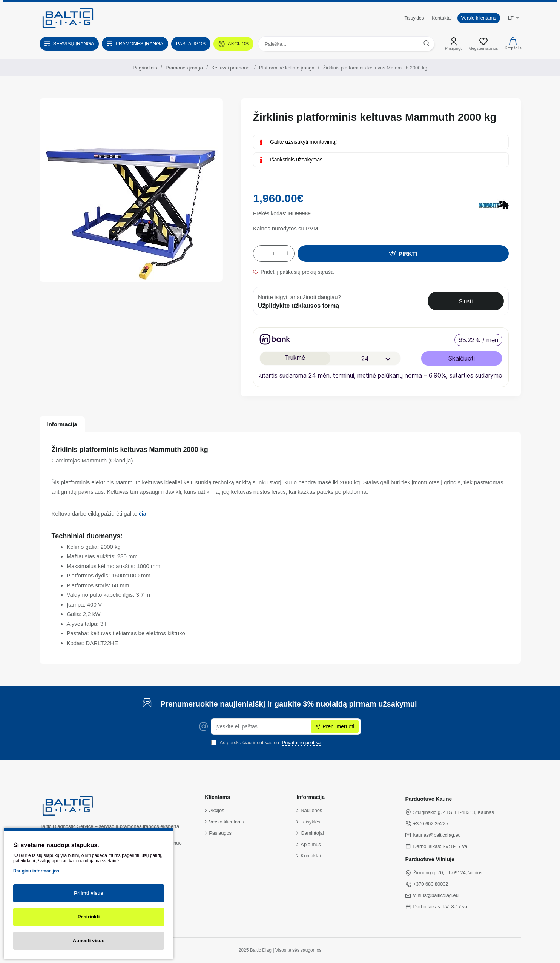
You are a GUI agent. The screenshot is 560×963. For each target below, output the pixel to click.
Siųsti (466, 301)
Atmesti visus (89, 941)
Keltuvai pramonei (231, 68)
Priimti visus (88, 893)
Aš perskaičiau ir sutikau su (267, 743)
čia (143, 514)
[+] (288, 253)
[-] (260, 253)
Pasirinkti (89, 917)
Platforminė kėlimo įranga (287, 68)
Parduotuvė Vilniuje (430, 859)
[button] (403, 253)
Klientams (217, 797)
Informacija (62, 424)
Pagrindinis (145, 68)
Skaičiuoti (462, 358)
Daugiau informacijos (36, 871)
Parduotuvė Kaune (429, 799)
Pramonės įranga (184, 68)
